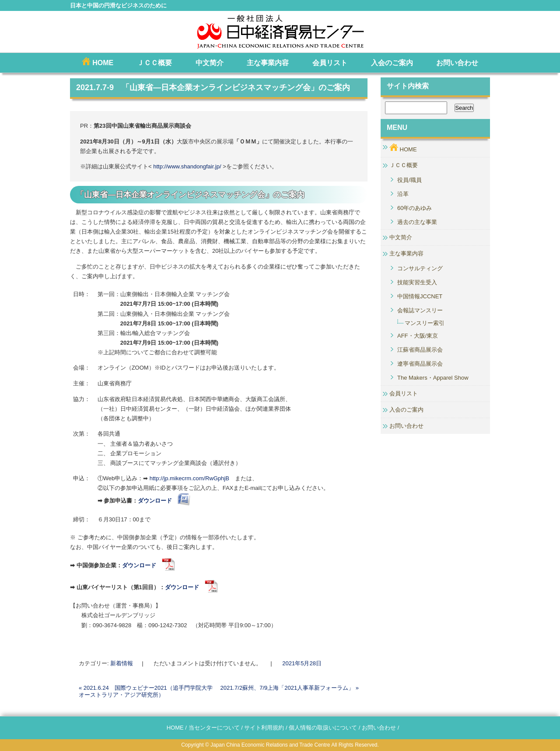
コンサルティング (420, 268)
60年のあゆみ (415, 208)
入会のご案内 (392, 63)
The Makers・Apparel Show (433, 378)
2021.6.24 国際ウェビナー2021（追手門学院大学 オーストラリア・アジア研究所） (146, 691)
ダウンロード (149, 565)
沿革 (403, 194)
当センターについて (214, 728)
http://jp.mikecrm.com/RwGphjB (192, 478)
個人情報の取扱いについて (323, 728)
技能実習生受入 (417, 282)
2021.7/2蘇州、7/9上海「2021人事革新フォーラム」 (290, 688)
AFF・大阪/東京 (418, 336)
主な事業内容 (268, 63)
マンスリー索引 (425, 323)
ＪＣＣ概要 (154, 63)
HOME (98, 62)
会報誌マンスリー (420, 310)
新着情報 (122, 663)
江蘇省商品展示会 (420, 350)
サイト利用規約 (264, 728)
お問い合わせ (457, 63)
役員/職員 (409, 180)
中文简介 (210, 63)
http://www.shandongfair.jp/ (187, 166)
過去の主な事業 (417, 222)
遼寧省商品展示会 (420, 364)
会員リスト (330, 63)
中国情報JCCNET (420, 296)
